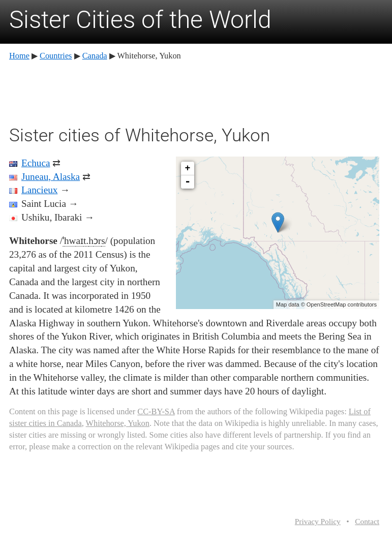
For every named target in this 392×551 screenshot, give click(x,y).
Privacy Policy (318, 521)
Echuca (36, 163)
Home (19, 56)
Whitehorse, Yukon (118, 423)
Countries (56, 56)
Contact (367, 521)
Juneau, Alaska (51, 177)
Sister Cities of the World (140, 20)
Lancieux (39, 190)
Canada (95, 56)
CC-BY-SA (156, 411)
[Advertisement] (194, 91)
